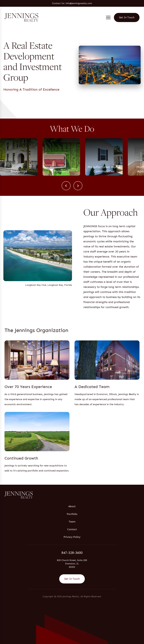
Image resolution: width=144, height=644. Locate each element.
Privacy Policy (72, 537)
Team (72, 522)
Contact (72, 529)
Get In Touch (127, 17)
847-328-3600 (72, 553)
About (72, 506)
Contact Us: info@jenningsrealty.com (72, 3)
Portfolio (72, 514)
